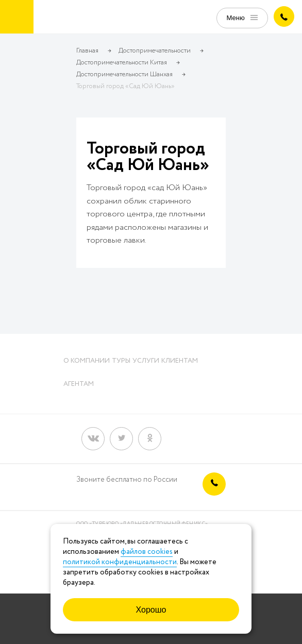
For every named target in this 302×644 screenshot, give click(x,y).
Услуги (146, 361)
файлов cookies (147, 552)
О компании (87, 361)
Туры (121, 361)
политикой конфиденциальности (120, 562)
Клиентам (180, 361)
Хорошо (151, 610)
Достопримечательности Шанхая (124, 74)
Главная (87, 51)
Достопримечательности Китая (122, 63)
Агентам (79, 384)
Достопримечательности (155, 51)
